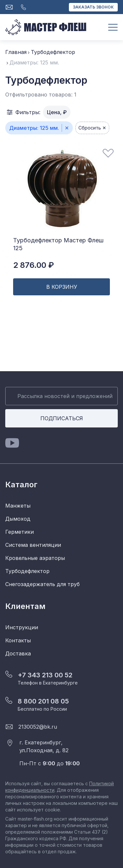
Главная (16, 52)
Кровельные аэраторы (35, 558)
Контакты (18, 640)
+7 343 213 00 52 (45, 675)
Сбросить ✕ (92, 128)
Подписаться (62, 418)
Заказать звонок (93, 7)
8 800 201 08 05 (43, 701)
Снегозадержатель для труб (42, 584)
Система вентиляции (33, 545)
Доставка (18, 653)
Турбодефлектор (53, 52)
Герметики (20, 532)
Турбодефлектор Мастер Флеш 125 (58, 244)
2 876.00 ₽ (33, 265)
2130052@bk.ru (38, 727)
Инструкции (22, 627)
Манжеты (18, 506)
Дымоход (18, 519)
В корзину (62, 287)
